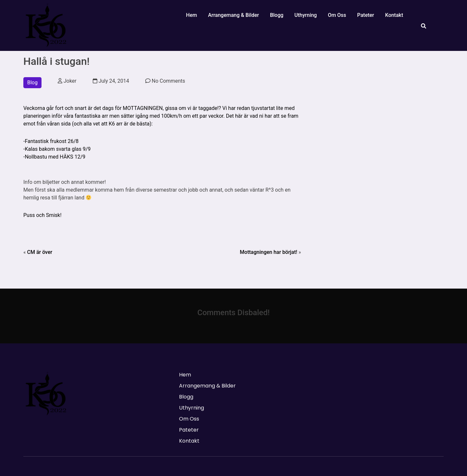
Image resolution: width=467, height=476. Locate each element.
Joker (67, 81)
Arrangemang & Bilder (233, 15)
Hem (192, 15)
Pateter (365, 15)
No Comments (165, 81)
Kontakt (394, 15)
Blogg (276, 15)
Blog (32, 83)
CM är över (40, 252)
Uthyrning (306, 15)
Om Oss (337, 15)
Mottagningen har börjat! (269, 252)
